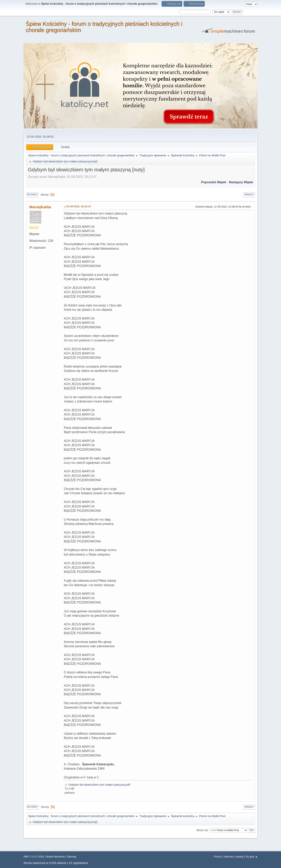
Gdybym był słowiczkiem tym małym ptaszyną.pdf (97, 785)
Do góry (32, 807)
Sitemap (72, 857)
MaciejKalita (40, 207)
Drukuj (249, 195)
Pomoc (218, 857)
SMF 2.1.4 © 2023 (34, 857)
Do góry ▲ (252, 857)
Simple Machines (55, 857)
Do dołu (32, 195)
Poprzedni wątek (214, 182)
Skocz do (202, 830)
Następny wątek (241, 182)
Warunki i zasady (234, 857)
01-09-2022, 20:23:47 (79, 206)
